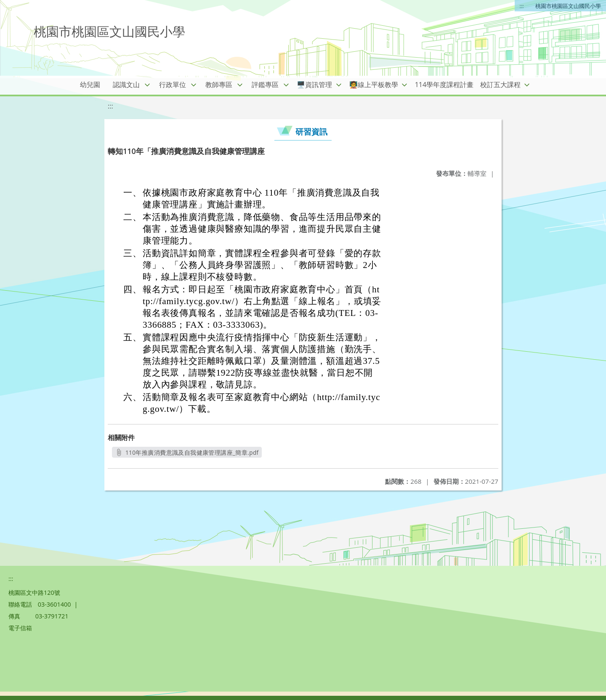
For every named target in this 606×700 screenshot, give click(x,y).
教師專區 (219, 85)
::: (522, 6)
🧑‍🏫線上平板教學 (374, 85)
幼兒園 (90, 85)
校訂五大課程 (500, 85)
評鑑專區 (265, 85)
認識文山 (126, 85)
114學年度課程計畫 (444, 85)
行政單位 (173, 85)
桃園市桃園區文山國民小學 (568, 6)
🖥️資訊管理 (314, 85)
